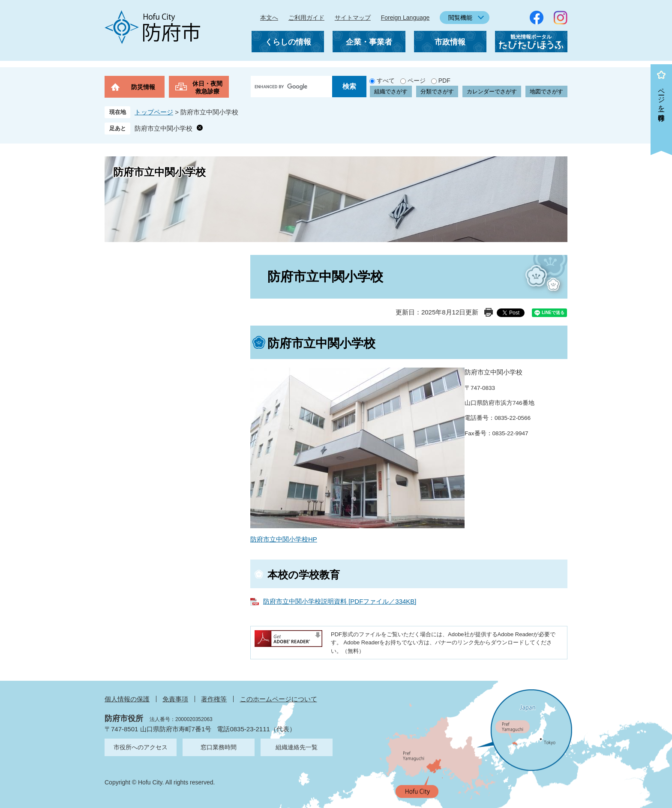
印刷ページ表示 (489, 312)
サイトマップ (353, 18)
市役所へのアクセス (141, 747)
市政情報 (450, 42)
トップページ (154, 112)
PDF (444, 81)
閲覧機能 (460, 18)
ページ (417, 81)
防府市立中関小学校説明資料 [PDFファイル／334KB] (340, 601)
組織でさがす (391, 91)
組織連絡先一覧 (297, 747)
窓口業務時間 (219, 747)
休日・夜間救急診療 (207, 87)
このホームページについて (279, 699)
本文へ (269, 18)
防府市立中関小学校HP (284, 539)
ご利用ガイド (306, 18)
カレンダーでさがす (492, 91)
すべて (386, 81)
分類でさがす (437, 91)
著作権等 (214, 699)
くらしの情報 (288, 42)
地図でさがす (546, 91)
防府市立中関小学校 (163, 128)
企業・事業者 (369, 42)
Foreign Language (405, 18)
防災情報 (143, 87)
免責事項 (175, 699)
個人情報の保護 (127, 699)
